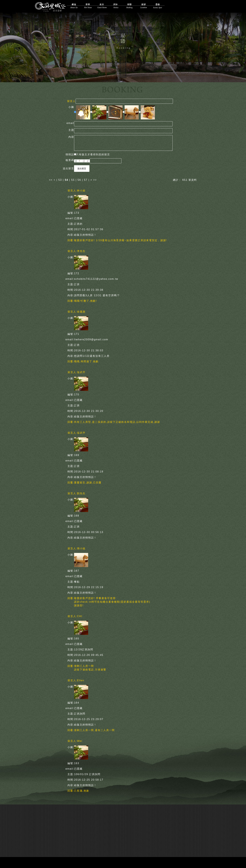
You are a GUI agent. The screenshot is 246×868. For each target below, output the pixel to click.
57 (86, 179)
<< (51, 179)
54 (67, 179)
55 (73, 179)
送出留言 (82, 168)
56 (79, 179)
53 (60, 179)
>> (95, 179)
